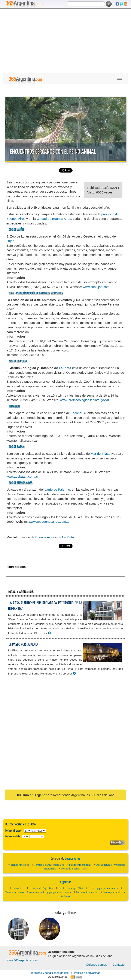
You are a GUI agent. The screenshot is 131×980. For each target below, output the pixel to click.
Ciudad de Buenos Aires (54, 219)
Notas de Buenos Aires (74, 869)
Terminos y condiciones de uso (50, 973)
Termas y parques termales (49, 865)
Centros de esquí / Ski (71, 888)
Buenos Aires (45, 537)
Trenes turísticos (20, 865)
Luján (20, 230)
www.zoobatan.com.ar (22, 476)
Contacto (119, 965)
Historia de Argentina (42, 888)
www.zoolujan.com (96, 287)
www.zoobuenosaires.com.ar (49, 522)
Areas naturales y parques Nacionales (50, 892)
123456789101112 (39, 831)
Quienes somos (96, 965)
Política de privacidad (87, 973)
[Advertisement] (65, 41)
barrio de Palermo (57, 489)
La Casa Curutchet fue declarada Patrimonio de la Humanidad (45, 606)
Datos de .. (18, 888)
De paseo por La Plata (23, 645)
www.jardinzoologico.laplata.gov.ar (85, 400)
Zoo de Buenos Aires (20, 483)
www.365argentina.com (22, 960)
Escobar (76, 413)
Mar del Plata (100, 454)
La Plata (22, 361)
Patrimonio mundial (80, 865)
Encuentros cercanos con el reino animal (53, 152)
